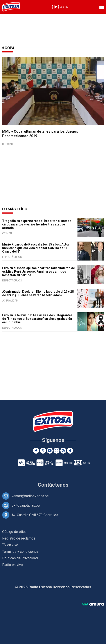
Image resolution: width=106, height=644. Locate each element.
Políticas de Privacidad (20, 558)
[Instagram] (57, 451)
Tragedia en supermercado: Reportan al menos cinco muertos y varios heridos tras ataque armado (37, 224)
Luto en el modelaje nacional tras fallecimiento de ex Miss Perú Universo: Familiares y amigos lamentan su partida (39, 272)
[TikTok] (70, 451)
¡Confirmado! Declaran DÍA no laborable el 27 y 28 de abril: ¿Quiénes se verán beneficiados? (38, 293)
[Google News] (63, 451)
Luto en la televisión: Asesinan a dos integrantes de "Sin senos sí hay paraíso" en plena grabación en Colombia (37, 319)
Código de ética (14, 532)
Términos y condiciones (20, 552)
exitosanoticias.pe (26, 505)
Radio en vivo (13, 565)
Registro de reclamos (19, 538)
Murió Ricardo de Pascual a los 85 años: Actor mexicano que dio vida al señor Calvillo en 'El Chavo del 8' (36, 248)
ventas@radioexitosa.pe (30, 496)
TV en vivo (10, 545)
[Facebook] (36, 451)
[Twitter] (43, 451)
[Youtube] (50, 451)
